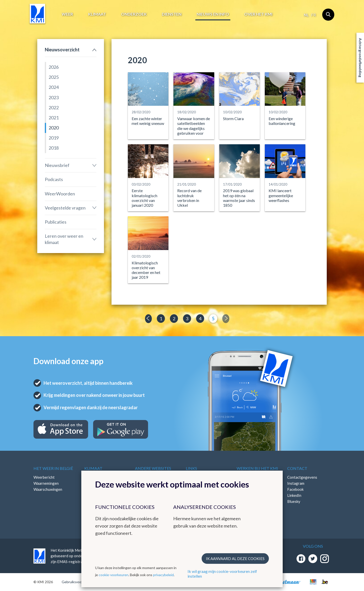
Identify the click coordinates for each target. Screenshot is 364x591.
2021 (54, 118)
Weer (67, 14)
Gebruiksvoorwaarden (79, 582)
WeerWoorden (60, 194)
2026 (54, 67)
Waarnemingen (46, 483)
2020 (54, 128)
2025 (54, 77)
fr (314, 15)
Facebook (295, 489)
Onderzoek (134, 14)
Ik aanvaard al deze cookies (235, 559)
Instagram (296, 483)
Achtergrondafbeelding (360, 58)
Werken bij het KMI (257, 468)
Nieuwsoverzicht (62, 50)
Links (191, 468)
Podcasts (54, 179)
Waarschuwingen (48, 489)
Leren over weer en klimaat (64, 239)
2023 (54, 97)
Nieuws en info (213, 14)
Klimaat (97, 14)
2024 (54, 87)
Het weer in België (53, 468)
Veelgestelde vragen (65, 208)
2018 (54, 148)
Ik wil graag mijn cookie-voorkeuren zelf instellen (222, 574)
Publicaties (56, 222)
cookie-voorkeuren (114, 575)
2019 (54, 138)
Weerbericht (44, 477)
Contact (297, 468)
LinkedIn (294, 495)
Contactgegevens (302, 477)
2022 (54, 108)
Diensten (172, 14)
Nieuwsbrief (57, 165)
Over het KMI (258, 14)
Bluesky (294, 501)
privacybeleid (163, 575)
